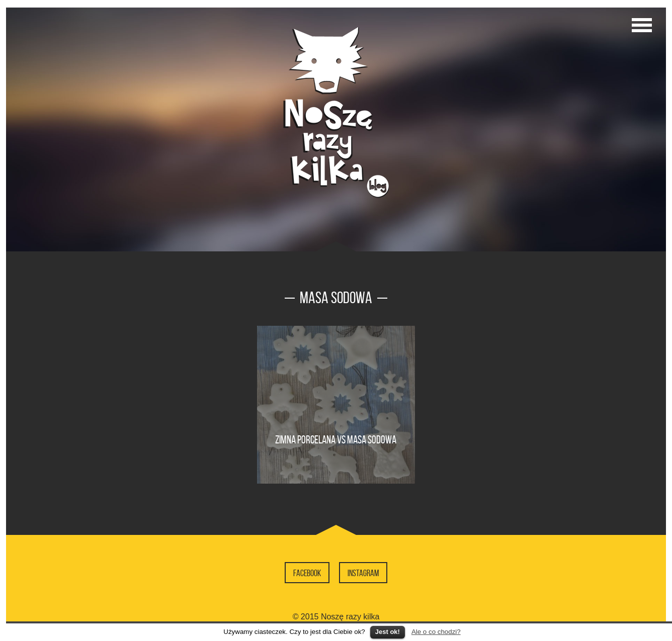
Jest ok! (388, 632)
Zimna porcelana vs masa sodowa (336, 439)
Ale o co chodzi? (436, 632)
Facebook (307, 573)
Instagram (363, 573)
